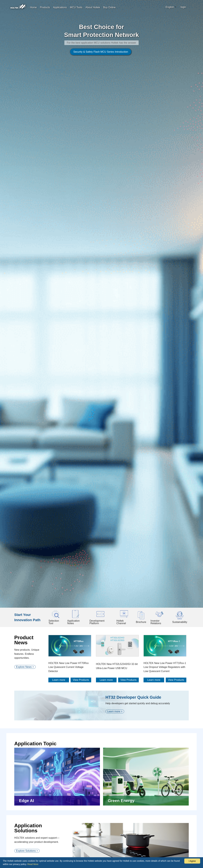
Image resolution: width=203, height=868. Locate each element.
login (183, 7)
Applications (60, 7)
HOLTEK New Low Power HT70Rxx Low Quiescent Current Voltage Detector (69, 613)
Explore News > (25, 613)
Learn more (59, 626)
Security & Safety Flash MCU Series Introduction (98, 78)
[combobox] (171, 7)
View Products (81, 626)
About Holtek (93, 7)
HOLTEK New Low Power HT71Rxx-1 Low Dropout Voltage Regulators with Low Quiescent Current (165, 613)
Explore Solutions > (27, 797)
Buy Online (109, 7)
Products (45, 7)
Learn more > (115, 658)
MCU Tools (76, 7)
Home (33, 7)
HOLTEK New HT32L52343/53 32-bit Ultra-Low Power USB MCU (117, 612)
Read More (33, 864)
